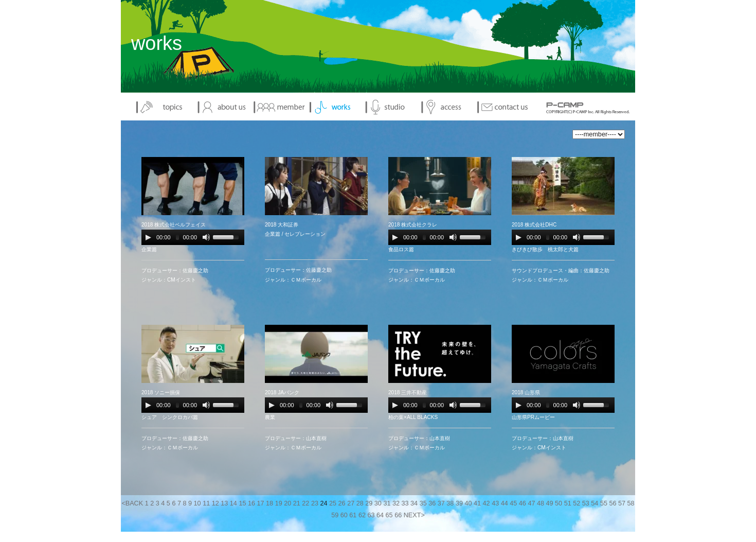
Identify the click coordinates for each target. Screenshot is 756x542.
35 (423, 503)
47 (531, 503)
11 (206, 503)
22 (305, 503)
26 (342, 503)
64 (380, 515)
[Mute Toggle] (206, 237)
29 (369, 503)
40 (468, 503)
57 (622, 503)
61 (353, 515)
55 (604, 503)
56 (613, 503)
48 (541, 503)
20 (287, 503)
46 (523, 503)
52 (577, 503)
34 (414, 503)
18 (269, 503)
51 (568, 503)
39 (459, 503)
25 (333, 503)
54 (595, 503)
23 (315, 503)
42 (487, 503)
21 (297, 503)
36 (432, 503)
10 (197, 503)
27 (351, 503)
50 (559, 503)
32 (396, 503)
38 (450, 503)
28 (360, 503)
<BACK (132, 503)
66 (398, 515)
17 (261, 503)
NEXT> (414, 515)
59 (335, 515)
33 (405, 503)
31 (387, 503)
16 (251, 503)
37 (441, 503)
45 (513, 503)
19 (279, 503)
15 (242, 503)
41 (477, 503)
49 (550, 503)
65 (389, 515)
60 (344, 515)
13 (224, 503)
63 (371, 515)
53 (586, 503)
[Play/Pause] (148, 237)
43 (495, 503)
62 (362, 515)
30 (378, 503)
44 (505, 503)
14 (233, 503)
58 (631, 503)
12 (215, 503)
